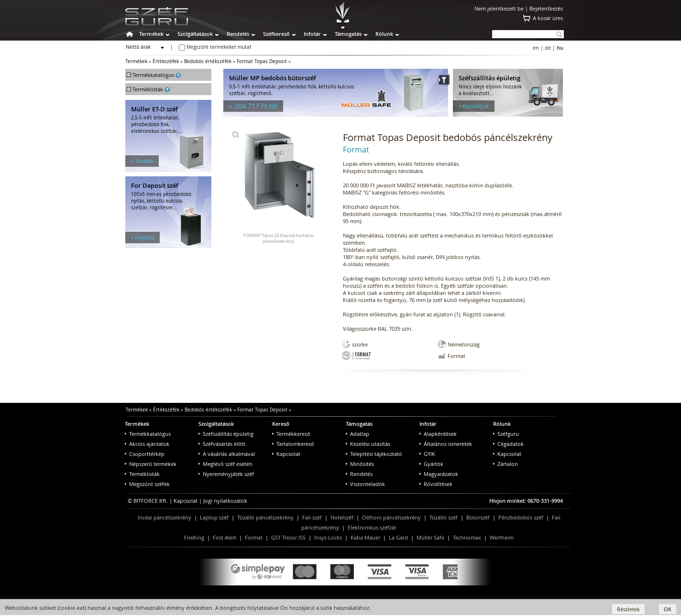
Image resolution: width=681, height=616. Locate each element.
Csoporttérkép (145, 454)
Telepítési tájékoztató (374, 454)
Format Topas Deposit (262, 61)
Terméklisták (142, 474)
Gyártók (431, 464)
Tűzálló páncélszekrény (265, 517)
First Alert (225, 537)
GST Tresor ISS (288, 537)
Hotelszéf (342, 517)
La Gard (398, 537)
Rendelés (238, 34)
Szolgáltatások (195, 34)
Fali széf (312, 517)
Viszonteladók (365, 484)
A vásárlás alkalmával (227, 454)
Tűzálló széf (444, 517)
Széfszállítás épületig (226, 434)
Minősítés (360, 464)
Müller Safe (430, 537)
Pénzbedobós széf (521, 517)
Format (254, 537)
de (548, 48)
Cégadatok (508, 444)
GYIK (427, 454)
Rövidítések (436, 484)
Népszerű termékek (151, 464)
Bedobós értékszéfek (208, 61)
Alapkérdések (438, 434)
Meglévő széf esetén (225, 464)
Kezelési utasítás (368, 444)
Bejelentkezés (546, 8)
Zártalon (505, 464)
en (536, 48)
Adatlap (357, 434)
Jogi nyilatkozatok (225, 501)
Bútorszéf (478, 517)
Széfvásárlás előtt (222, 444)
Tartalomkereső (293, 444)
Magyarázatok (439, 474)
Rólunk (384, 34)
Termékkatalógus (148, 434)
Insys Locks (328, 537)
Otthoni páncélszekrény (391, 517)
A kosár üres (548, 18)
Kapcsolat (286, 454)
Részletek (628, 609)
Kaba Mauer (365, 537)
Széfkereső (276, 34)
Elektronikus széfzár (372, 527)
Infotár (312, 34)
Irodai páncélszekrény (165, 517)
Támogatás (348, 34)
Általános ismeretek (446, 444)
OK (668, 609)
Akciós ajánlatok (147, 444)
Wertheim (502, 537)
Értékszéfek (166, 61)
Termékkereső (291, 434)
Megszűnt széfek (147, 484)
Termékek (151, 34)
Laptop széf (214, 517)
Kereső (281, 424)
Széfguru (506, 434)
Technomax (467, 537)
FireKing (194, 537)
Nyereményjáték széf (226, 474)
